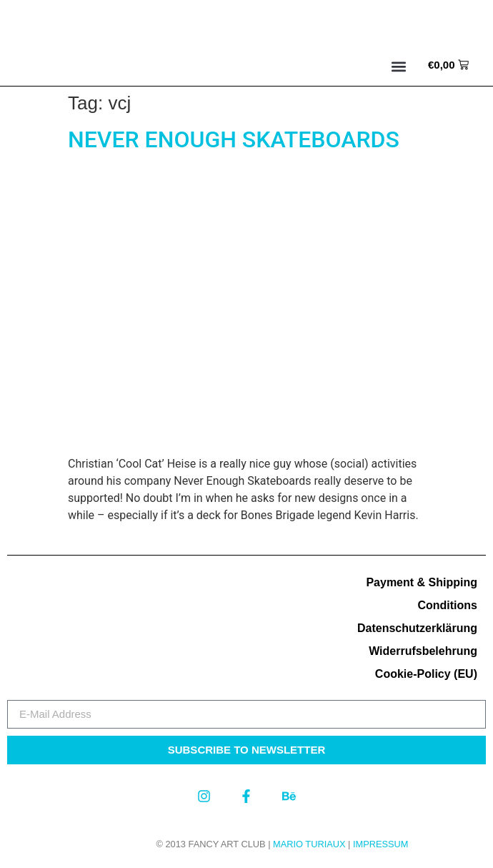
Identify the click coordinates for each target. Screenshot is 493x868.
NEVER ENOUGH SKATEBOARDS (234, 139)
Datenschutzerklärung (417, 628)
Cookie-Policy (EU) (426, 674)
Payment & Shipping (422, 582)
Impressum (381, 844)
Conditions (447, 605)
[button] (399, 67)
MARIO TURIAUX (309, 844)
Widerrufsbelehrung (423, 651)
